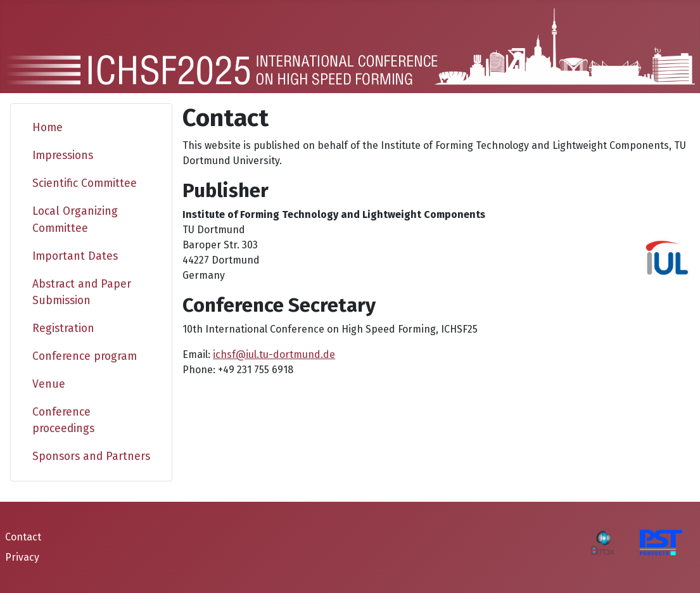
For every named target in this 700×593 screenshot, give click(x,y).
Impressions (63, 156)
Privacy (22, 557)
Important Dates (75, 256)
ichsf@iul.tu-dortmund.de (274, 354)
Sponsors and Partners (91, 456)
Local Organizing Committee (75, 220)
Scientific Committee (85, 183)
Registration (63, 328)
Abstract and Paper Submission (82, 292)
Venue (49, 384)
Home (48, 128)
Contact (23, 537)
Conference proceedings (63, 420)
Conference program (85, 356)
